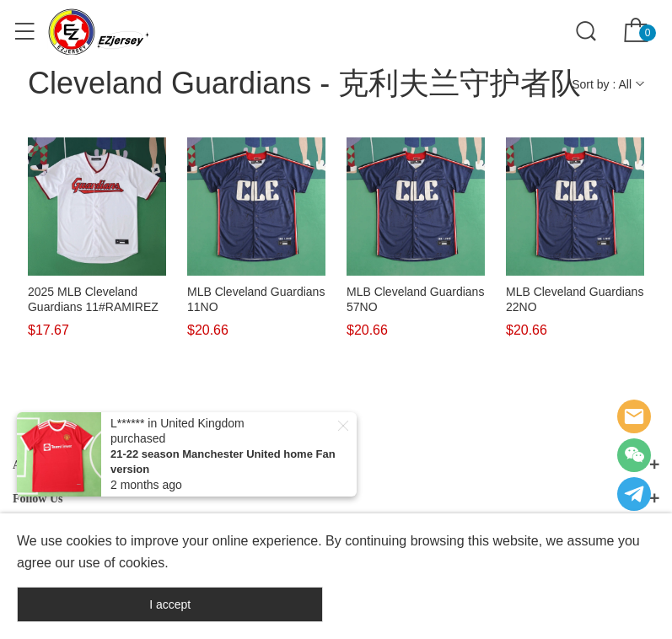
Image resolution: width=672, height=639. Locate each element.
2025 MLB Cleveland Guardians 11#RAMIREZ (93, 299)
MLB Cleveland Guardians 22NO (575, 299)
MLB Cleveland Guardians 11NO (256, 299)
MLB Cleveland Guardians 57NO (415, 299)
